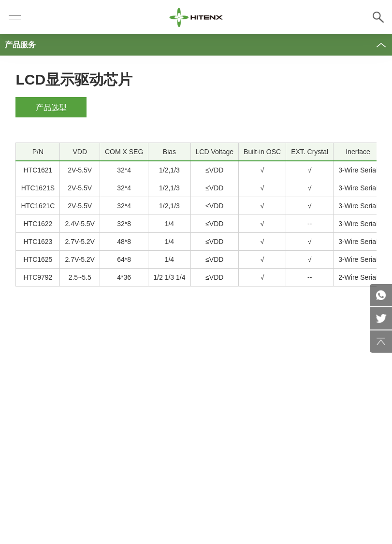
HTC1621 (38, 170)
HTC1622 (38, 224)
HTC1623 (38, 242)
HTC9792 (38, 277)
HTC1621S (38, 188)
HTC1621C (38, 206)
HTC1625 (38, 259)
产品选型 (51, 107)
